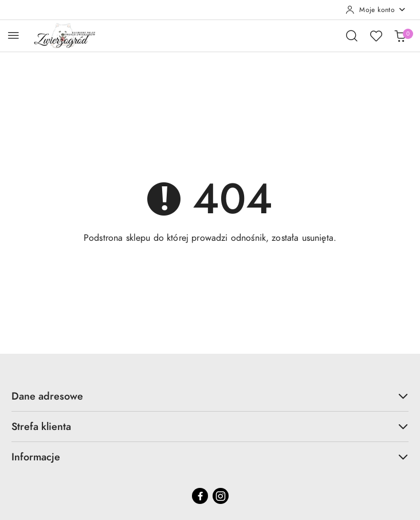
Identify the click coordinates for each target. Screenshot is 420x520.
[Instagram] (221, 496)
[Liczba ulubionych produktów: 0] (376, 36)
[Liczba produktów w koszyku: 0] (400, 36)
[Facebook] (200, 496)
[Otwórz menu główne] (13, 35)
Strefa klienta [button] (210, 426)
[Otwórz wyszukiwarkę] (352, 36)
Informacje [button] (210, 457)
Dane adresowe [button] (210, 396)
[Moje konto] (376, 10)
